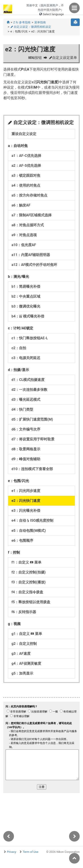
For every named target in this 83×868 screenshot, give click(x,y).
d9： (26, 459)
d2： (29, 390)
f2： (29, 572)
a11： (31, 255)
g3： (21, 654)
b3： (26, 306)
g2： (24, 644)
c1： (30, 338)
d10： (32, 469)
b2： (26, 296)
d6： (26, 429)
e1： (26, 491)
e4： (32, 520)
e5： (29, 531)
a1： (26, 156)
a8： (28, 225)
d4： (22, 409)
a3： (26, 175)
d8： (26, 449)
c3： (26, 358)
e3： (26, 511)
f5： (31, 602)
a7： (32, 215)
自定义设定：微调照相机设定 (31, 27)
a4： (26, 185)
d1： (28, 380)
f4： (27, 592)
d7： (33, 439)
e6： (22, 541)
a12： (34, 265)
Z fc (22, 22)
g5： (22, 673)
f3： (29, 582)
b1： (26, 287)
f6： (24, 612)
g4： (26, 663)
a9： (24, 235)
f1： (26, 562)
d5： (32, 419)
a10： (24, 245)
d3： (26, 400)
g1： (27, 634)
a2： (26, 166)
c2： (19, 348)
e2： (26, 501)
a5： (29, 195)
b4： (28, 316)
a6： (21, 205)
